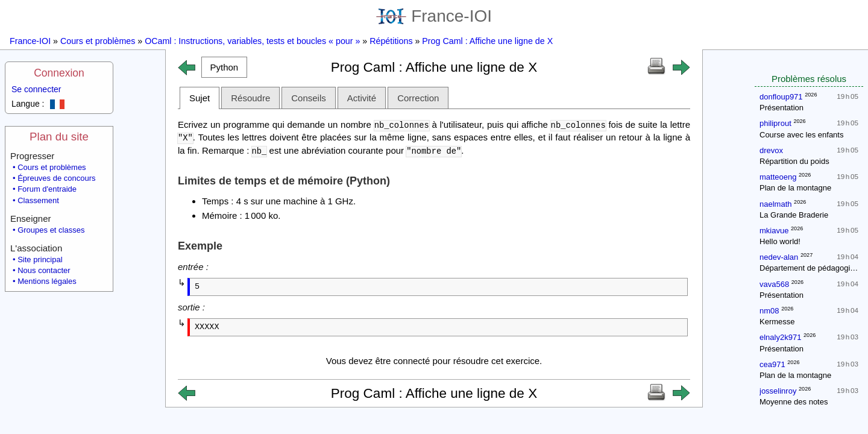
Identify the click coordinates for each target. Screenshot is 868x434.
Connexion (59, 73)
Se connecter (36, 89)
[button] (224, 67)
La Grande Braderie (794, 215)
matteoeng (778, 177)
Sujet (200, 98)
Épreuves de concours (56, 178)
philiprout (775, 123)
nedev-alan (779, 257)
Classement (38, 200)
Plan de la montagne (795, 188)
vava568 (774, 284)
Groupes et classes (51, 230)
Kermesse (777, 322)
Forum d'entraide (47, 189)
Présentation (782, 108)
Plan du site (59, 137)
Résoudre (250, 98)
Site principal (40, 259)
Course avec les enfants (801, 135)
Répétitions (391, 41)
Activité (362, 98)
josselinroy (778, 391)
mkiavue (774, 231)
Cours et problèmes (98, 41)
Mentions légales (47, 281)
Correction (418, 98)
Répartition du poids (794, 161)
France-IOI (434, 16)
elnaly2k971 (780, 337)
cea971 (772, 364)
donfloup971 (781, 97)
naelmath (775, 204)
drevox (771, 150)
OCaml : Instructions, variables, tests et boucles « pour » (252, 41)
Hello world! (780, 241)
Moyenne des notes (794, 402)
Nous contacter (44, 270)
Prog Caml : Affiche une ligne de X (487, 41)
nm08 (769, 311)
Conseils (309, 98)
